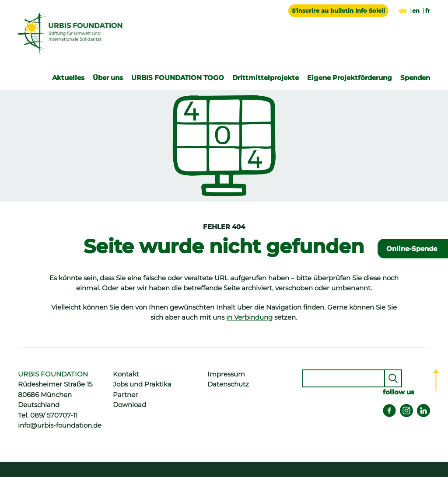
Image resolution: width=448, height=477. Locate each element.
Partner (125, 395)
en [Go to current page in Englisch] (416, 10)
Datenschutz (228, 384)
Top (436, 380)
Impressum (226, 374)
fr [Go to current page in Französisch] (428, 10)
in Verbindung (249, 317)
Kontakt (126, 374)
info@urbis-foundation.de (60, 425)
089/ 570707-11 (54, 415)
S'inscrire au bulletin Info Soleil (338, 10)
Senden (393, 378)
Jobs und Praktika (142, 384)
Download (129, 405)
